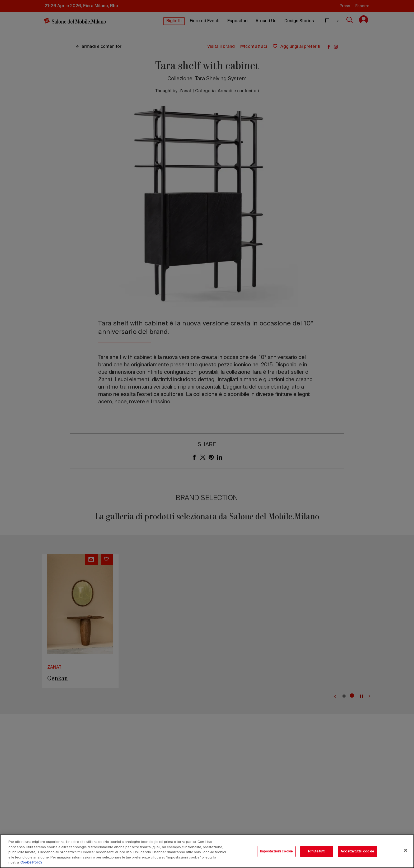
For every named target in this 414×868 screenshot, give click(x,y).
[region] (207, 851)
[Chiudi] (406, 850)
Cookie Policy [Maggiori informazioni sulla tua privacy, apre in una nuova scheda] (31, 863)
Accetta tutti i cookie (357, 851)
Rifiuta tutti (317, 851)
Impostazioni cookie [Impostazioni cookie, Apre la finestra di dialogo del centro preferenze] (276, 851)
